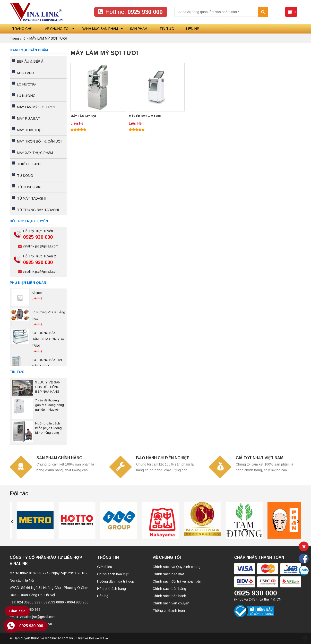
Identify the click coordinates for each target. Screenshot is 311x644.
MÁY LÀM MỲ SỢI (83, 116)
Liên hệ (193, 29)
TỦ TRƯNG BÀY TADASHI (38, 210)
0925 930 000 (31, 626)
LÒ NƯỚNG (26, 84)
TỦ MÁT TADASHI (31, 198)
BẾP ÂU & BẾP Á (30, 61)
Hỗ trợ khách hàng (112, 589)
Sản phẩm (139, 29)
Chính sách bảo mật (113, 574)
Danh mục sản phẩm (100, 29)
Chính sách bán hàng (169, 589)
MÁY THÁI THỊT (30, 130)
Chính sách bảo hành (169, 596)
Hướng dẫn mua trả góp (116, 581)
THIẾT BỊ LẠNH (29, 164)
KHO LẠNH (26, 73)
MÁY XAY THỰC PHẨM (35, 153)
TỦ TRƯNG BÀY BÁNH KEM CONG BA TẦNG (48, 339)
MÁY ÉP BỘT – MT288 (145, 116)
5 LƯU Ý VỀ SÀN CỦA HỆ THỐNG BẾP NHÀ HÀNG (48, 387)
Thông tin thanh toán (169, 610)
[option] (38, 298)
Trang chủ (22, 29)
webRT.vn (101, 638)
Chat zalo (17, 611)
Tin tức (167, 29)
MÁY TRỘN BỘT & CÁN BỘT (40, 141)
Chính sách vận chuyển (171, 603)
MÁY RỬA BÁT (29, 119)
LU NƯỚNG (26, 96)
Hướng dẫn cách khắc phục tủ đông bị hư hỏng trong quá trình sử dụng (48, 428)
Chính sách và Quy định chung (177, 567)
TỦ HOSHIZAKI (29, 187)
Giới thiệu (105, 567)
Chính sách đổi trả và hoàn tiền (177, 581)
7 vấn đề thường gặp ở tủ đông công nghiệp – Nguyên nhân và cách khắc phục (50, 405)
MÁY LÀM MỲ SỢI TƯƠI (36, 107)
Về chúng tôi (57, 29)
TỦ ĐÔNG (25, 176)
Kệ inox (37, 293)
